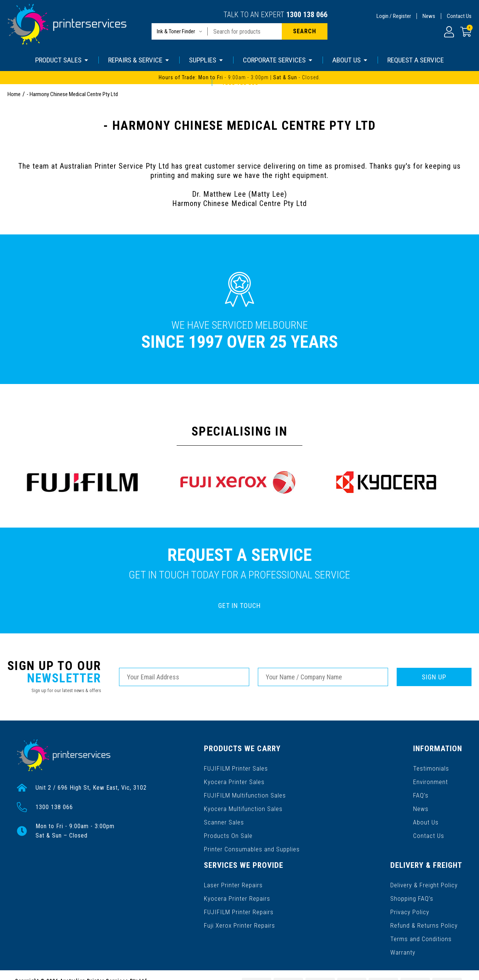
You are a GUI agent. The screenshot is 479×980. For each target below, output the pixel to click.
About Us (331, 813)
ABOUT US (350, 60)
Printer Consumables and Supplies (251, 837)
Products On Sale (228, 825)
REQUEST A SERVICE (416, 60)
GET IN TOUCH (239, 606)
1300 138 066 (307, 15)
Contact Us (459, 16)
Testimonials (336, 766)
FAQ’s (326, 789)
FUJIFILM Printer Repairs (418, 789)
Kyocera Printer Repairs (417, 778)
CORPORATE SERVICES (278, 60)
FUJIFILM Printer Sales (235, 766)
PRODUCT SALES (62, 60)
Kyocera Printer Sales (234, 778)
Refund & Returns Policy (237, 906)
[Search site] (305, 31)
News (429, 16)
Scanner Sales (224, 813)
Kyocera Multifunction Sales (242, 801)
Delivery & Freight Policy (237, 870)
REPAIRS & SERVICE (139, 60)
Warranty (216, 930)
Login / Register (394, 16)
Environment (335, 778)
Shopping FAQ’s (225, 882)
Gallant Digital (97, 969)
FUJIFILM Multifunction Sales (244, 789)
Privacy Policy (223, 894)
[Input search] (245, 31)
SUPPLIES (206, 60)
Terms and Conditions (234, 918)
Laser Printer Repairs (414, 766)
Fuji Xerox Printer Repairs (420, 801)
